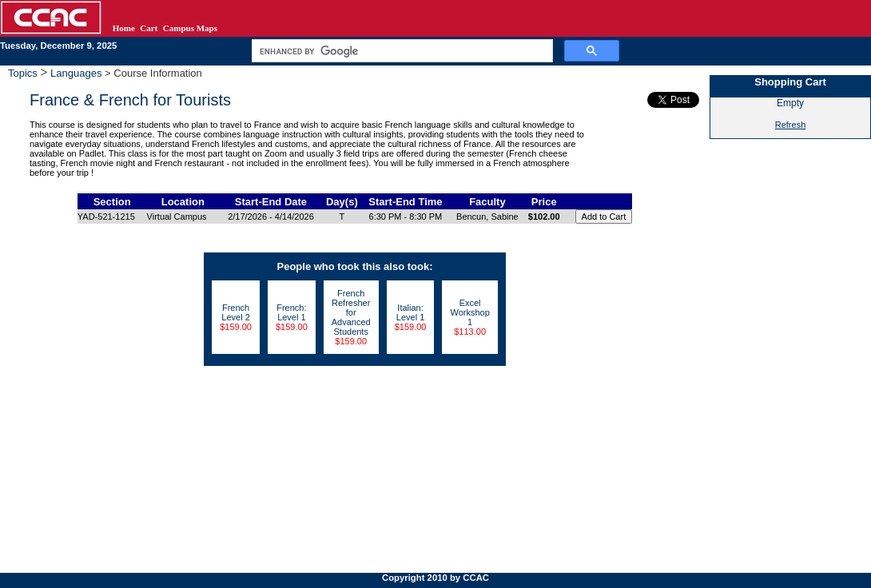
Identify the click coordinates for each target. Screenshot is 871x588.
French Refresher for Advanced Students (351, 312)
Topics (24, 73)
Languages (77, 73)
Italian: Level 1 (410, 312)
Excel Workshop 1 (469, 312)
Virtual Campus (177, 217)
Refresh (791, 125)
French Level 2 (235, 312)
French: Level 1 (291, 312)
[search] (401, 51)
